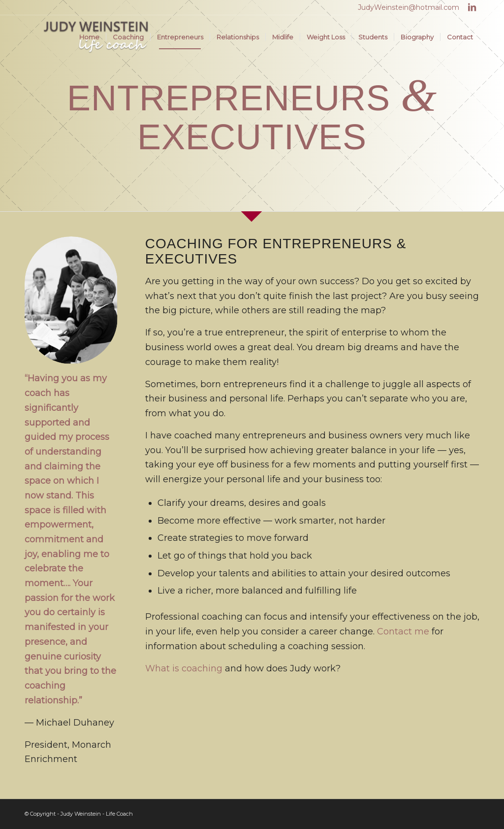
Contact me (403, 631)
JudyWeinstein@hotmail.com (409, 7)
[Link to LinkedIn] (472, 7)
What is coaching (184, 668)
